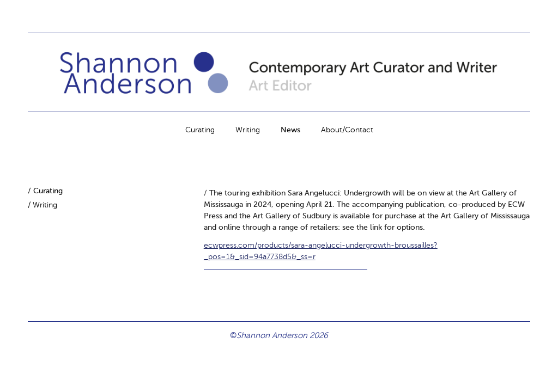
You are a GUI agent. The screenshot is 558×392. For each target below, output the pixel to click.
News (290, 130)
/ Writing (43, 205)
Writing (248, 130)
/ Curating (45, 191)
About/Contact (347, 130)
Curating (200, 130)
